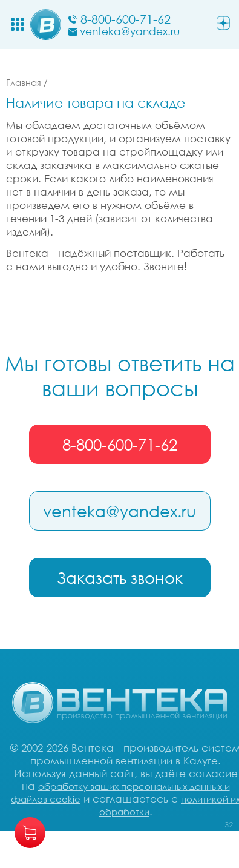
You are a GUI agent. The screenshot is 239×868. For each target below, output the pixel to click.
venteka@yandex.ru (119, 511)
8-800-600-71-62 (120, 445)
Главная (24, 82)
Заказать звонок (120, 578)
